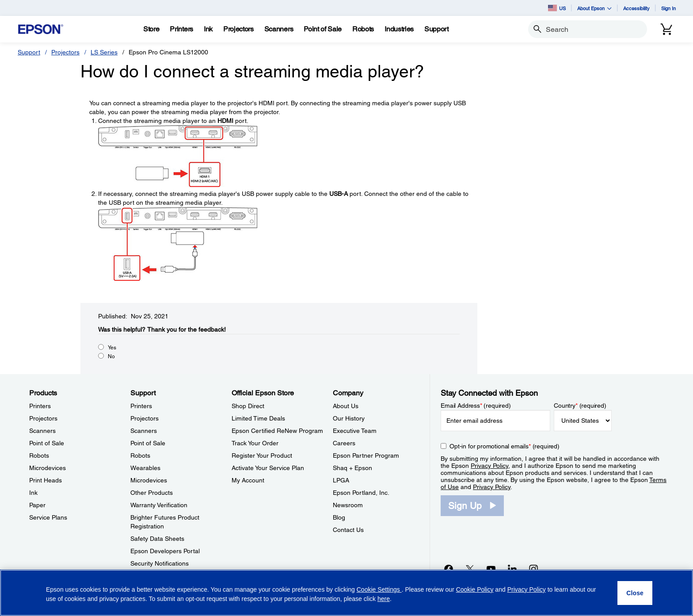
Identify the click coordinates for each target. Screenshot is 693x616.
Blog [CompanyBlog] (339, 517)
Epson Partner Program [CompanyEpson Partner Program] (366, 455)
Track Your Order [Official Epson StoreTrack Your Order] (255, 443)
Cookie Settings (379, 589)
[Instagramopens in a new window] (533, 569)
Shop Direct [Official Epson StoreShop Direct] (248, 406)
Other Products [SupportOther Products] (152, 493)
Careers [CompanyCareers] (344, 443)
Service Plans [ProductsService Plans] (48, 517)
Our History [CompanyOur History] (349, 418)
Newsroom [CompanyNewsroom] (348, 505)
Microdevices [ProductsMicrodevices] (48, 468)
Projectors (65, 52)
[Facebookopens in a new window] (449, 569)
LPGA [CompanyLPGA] (341, 480)
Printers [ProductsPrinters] (40, 406)
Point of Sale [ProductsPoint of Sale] (47, 443)
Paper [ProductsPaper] (37, 505)
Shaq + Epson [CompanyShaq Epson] (352, 468)
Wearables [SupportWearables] (145, 468)
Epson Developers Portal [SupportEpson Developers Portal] (165, 551)
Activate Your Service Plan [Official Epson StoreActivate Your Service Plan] (268, 468)
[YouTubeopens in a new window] (491, 569)
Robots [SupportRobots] (140, 455)
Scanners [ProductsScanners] (42, 431)
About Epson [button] (594, 8)
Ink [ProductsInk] (33, 493)
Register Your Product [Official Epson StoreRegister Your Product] (262, 455)
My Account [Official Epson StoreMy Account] (248, 480)
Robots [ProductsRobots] (39, 455)
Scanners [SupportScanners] (144, 431)
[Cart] (666, 29)
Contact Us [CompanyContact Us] (348, 530)
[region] (346, 593)
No (111, 356)
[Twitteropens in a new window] (470, 569)
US (557, 8)
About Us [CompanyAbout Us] (346, 406)
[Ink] (208, 29)
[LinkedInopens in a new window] (512, 569)
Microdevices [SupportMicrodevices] (149, 480)
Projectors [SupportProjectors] (145, 418)
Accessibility (636, 8)
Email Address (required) (476, 406)
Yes (112, 348)
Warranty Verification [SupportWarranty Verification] (159, 505)
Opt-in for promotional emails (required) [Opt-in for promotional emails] (505, 446)
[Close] (635, 593)
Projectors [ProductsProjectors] (43, 418)
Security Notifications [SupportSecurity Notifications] (160, 563)
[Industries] (399, 29)
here (384, 599)
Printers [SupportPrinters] (141, 406)
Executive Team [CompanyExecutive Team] (355, 431)
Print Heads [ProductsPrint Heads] (46, 480)
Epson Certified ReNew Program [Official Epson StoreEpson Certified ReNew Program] (277, 431)
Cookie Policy (475, 589)
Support (29, 52)
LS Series (104, 52)
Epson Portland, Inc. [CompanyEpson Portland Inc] (361, 493)
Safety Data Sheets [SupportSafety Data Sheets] (157, 539)
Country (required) (580, 406)
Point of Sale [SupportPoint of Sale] (148, 443)
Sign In (668, 8)
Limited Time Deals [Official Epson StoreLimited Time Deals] (258, 418)
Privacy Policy (489, 466)
